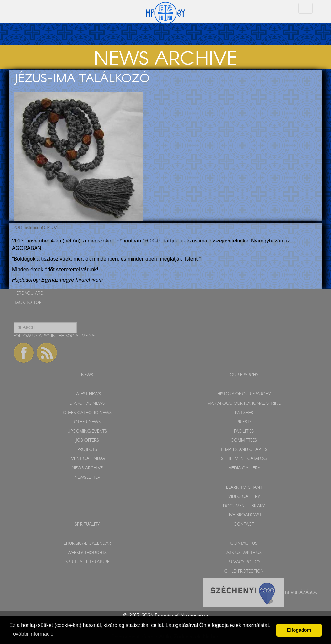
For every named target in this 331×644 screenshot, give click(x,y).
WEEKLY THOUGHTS (87, 553)
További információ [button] (32, 634)
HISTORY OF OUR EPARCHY (244, 394)
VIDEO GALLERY (244, 497)
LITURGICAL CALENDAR (87, 544)
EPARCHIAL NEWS (87, 404)
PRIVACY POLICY (244, 562)
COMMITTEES (244, 440)
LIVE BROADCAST (244, 515)
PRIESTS (244, 422)
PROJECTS (87, 450)
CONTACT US (244, 544)
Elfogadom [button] (299, 630)
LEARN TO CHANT (244, 488)
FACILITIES (244, 431)
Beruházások (301, 592)
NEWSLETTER (87, 478)
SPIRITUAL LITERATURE (87, 562)
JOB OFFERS (87, 440)
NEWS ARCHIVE (87, 468)
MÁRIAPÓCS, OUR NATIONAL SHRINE (244, 404)
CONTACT (244, 525)
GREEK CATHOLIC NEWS (87, 413)
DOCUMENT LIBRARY (244, 506)
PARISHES (244, 413)
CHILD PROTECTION (244, 571)
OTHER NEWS (87, 422)
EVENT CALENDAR (87, 459)
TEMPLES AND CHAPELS (244, 450)
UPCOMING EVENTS (87, 431)
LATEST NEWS (87, 394)
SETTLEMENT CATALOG (244, 459)
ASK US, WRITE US (244, 553)
